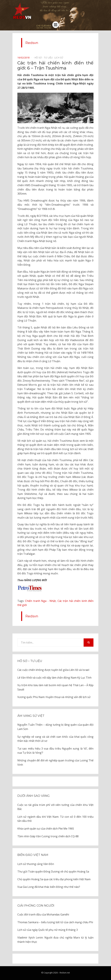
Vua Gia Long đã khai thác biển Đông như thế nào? (49, 887)
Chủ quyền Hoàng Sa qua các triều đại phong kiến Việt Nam (54, 879)
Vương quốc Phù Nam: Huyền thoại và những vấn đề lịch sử (54, 697)
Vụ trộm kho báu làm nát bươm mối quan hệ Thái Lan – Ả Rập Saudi (55, 687)
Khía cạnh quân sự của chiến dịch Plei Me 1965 (46, 829)
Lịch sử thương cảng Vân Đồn (36, 864)
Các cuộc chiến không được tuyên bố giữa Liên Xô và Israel (53, 670)
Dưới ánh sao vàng (34, 796)
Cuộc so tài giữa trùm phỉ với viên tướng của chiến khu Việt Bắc (55, 807)
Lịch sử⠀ (60, 58)
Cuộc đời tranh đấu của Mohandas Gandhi (43, 914)
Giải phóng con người (36, 906)
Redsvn (32, 43)
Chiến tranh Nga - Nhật (40, 601)
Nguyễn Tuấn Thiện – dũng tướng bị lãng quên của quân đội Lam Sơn (55, 727)
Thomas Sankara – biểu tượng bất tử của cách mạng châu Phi (55, 922)
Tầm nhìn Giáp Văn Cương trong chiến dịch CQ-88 (48, 836)
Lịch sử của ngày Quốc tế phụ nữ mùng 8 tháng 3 (48, 930)
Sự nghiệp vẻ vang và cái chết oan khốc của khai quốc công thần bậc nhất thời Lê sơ (55, 739)
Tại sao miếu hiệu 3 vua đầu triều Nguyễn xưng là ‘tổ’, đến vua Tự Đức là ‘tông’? (55, 751)
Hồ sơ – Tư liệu (30, 661)
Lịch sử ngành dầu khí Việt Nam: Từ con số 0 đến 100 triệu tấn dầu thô (55, 819)
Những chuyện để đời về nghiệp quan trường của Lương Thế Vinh (55, 763)
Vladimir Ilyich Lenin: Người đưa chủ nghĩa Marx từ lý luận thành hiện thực (55, 940)
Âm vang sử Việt (31, 716)
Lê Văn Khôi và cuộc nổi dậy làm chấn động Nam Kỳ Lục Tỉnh (54, 678)
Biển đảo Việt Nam (33, 855)
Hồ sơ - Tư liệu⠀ (44, 58)
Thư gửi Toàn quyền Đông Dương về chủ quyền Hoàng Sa (53, 872)
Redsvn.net (65, 973)
